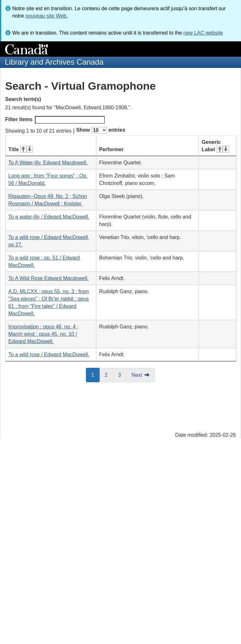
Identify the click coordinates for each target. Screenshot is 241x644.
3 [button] (122, 375)
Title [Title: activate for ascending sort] (21, 149)
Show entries (101, 130)
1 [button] (96, 375)
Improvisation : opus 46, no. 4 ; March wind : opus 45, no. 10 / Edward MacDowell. (43, 334)
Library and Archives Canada (54, 62)
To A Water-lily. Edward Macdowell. (48, 163)
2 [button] (109, 375)
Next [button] (137, 375)
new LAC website (203, 33)
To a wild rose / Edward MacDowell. (49, 355)
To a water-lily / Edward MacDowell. (49, 217)
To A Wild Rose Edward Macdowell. (49, 278)
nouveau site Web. (46, 16)
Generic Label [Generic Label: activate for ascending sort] (215, 146)
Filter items (55, 120)
